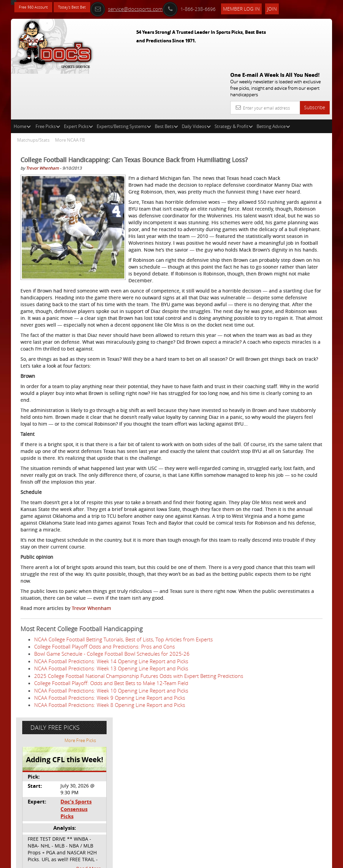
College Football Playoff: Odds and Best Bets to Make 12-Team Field (111, 814)
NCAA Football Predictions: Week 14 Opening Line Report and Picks (111, 785)
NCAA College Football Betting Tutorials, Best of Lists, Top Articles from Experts (124, 763)
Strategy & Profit (234, 77)
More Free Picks (301, 127)
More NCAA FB (70, 91)
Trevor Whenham (42, 128)
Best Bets (166, 77)
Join (294, 7)
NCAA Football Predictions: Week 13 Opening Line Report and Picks (111, 792)
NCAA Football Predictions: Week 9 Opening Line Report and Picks (110, 828)
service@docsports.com (149, 8)
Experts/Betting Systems (124, 77)
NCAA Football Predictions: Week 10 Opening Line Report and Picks (111, 821)
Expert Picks (78, 77)
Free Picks (48, 77)
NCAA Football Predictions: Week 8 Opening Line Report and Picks (110, 836)
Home (22, 77)
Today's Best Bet (85, 8)
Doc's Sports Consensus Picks (295, 192)
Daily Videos (196, 77)
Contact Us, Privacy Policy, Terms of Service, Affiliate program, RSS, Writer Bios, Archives (212, 860)
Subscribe (315, 58)
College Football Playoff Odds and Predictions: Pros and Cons (105, 770)
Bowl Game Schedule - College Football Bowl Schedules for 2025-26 (112, 777)
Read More (304, 248)
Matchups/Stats (33, 91)
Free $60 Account (38, 8)
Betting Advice (273, 77)
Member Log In (264, 7)
